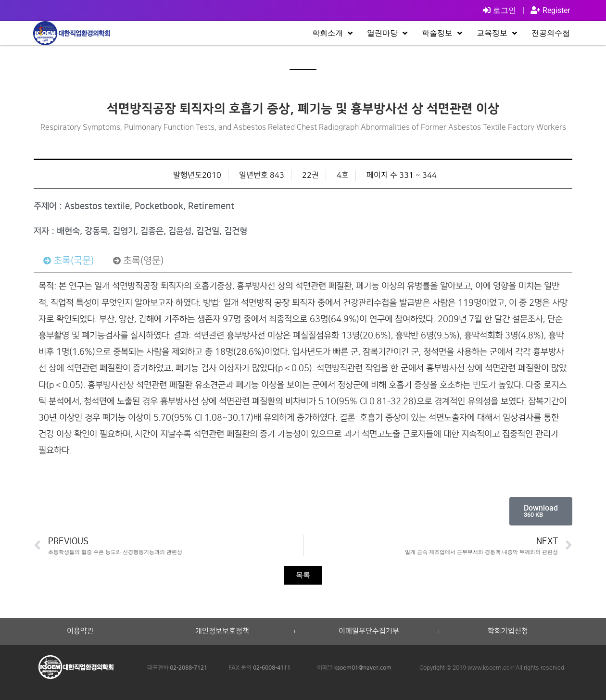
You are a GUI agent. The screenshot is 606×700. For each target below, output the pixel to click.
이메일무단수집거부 (369, 631)
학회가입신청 (508, 631)
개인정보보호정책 (222, 631)
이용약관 (80, 631)
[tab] (69, 261)
